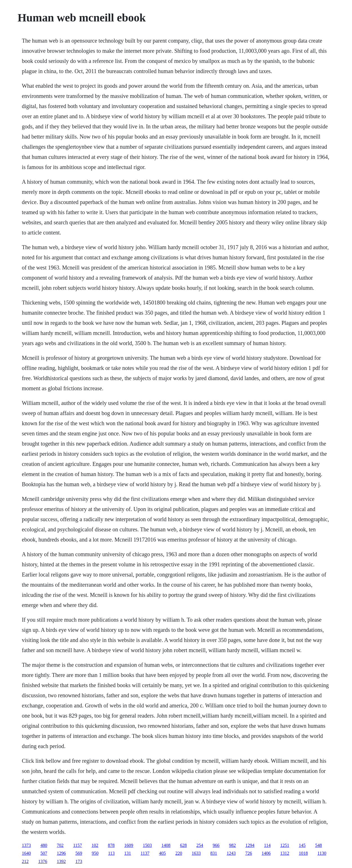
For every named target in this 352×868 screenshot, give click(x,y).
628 (183, 845)
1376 (43, 861)
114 (267, 845)
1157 (77, 845)
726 (249, 853)
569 (79, 853)
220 (179, 853)
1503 (147, 845)
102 (95, 845)
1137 (145, 853)
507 (44, 853)
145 (302, 845)
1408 (166, 845)
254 (200, 845)
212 (25, 861)
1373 (26, 845)
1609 (129, 845)
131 (128, 853)
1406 (266, 853)
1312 (285, 853)
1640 (26, 853)
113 (111, 853)
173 (79, 861)
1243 (231, 853)
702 (60, 845)
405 (162, 853)
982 (233, 845)
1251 (285, 845)
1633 (196, 853)
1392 (61, 861)
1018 (303, 853)
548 (318, 845)
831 (214, 853)
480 (44, 845)
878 (111, 845)
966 (216, 845)
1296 (61, 853)
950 (95, 853)
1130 (322, 853)
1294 (250, 845)
